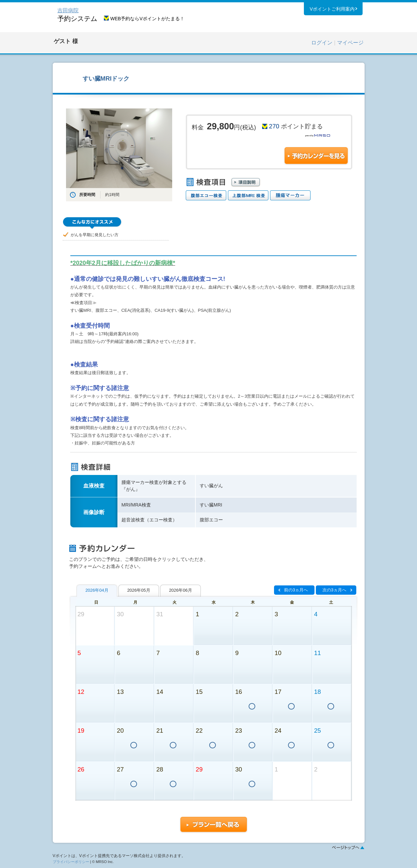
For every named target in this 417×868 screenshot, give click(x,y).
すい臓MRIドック (106, 78)
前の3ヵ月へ (296, 590)
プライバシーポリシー (71, 862)
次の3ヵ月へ (334, 590)
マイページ (350, 43)
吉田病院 (68, 10)
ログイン (322, 43)
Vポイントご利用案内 (332, 10)
